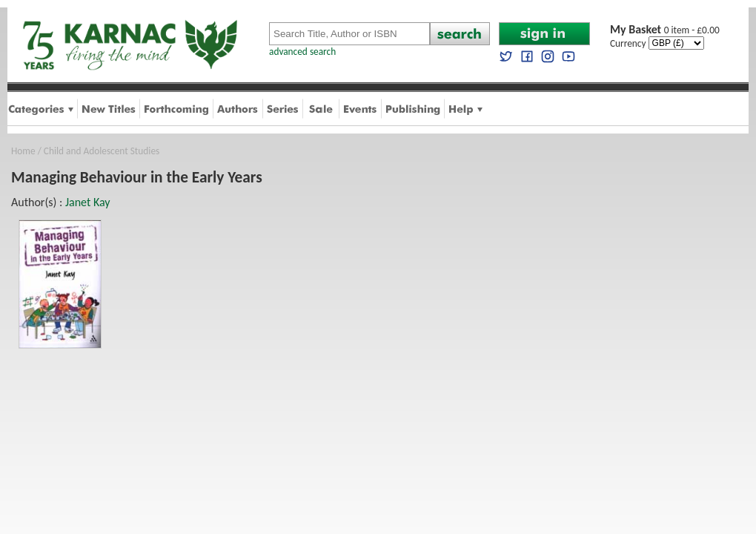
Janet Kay (88, 202)
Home (23, 151)
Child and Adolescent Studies (102, 151)
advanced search (302, 52)
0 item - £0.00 (665, 30)
